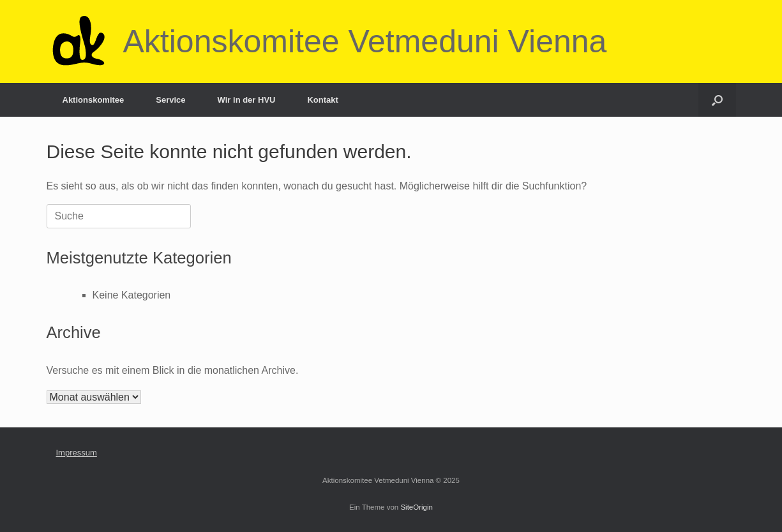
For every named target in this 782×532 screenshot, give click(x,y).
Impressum (77, 453)
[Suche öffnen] (717, 100)
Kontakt (322, 100)
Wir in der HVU (247, 100)
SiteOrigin (417, 507)
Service (170, 100)
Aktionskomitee (94, 100)
